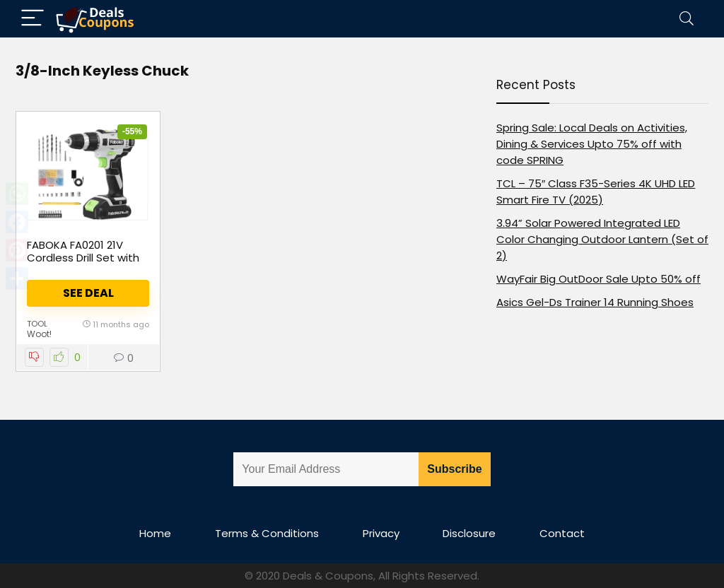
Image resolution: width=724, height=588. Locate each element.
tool (37, 324)
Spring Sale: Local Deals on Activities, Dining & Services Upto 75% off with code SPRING (592, 144)
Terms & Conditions (267, 533)
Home (155, 533)
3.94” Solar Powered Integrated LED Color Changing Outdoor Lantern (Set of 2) (602, 239)
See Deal (88, 293)
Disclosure (469, 533)
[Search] (687, 19)
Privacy (381, 533)
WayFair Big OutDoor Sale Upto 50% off (599, 279)
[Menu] (33, 19)
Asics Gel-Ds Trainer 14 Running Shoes (595, 302)
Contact (562, 533)
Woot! (39, 334)
